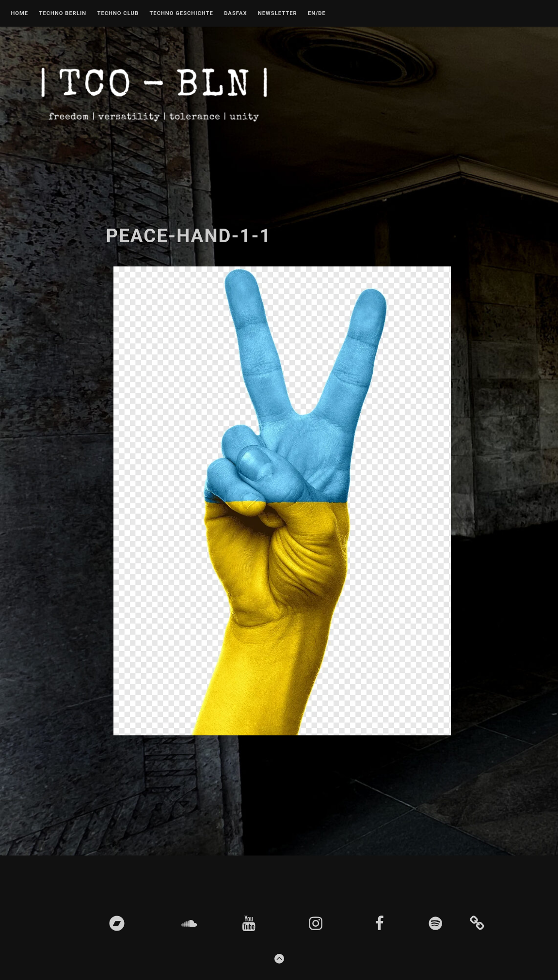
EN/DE (317, 14)
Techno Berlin (63, 14)
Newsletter (278, 14)
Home (19, 14)
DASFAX (235, 14)
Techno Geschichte (181, 14)
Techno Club (118, 14)
